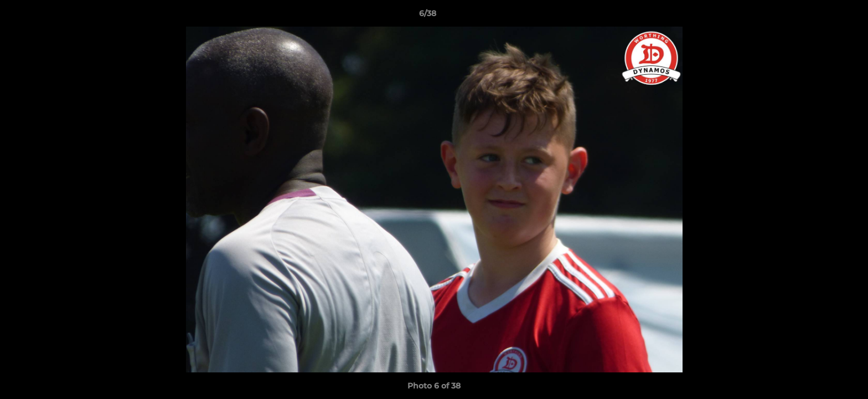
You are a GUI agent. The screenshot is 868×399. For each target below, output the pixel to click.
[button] (821, 16)
